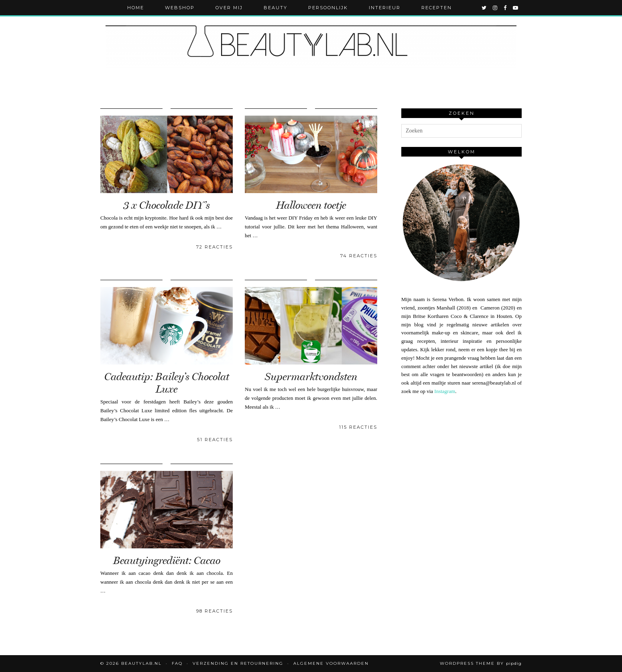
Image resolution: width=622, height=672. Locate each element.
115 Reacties (358, 427)
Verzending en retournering (238, 663)
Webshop (180, 8)
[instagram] (495, 8)
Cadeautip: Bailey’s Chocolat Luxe (167, 383)
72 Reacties (214, 247)
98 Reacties (214, 611)
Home (136, 8)
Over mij (229, 8)
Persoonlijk (328, 8)
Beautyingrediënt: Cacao (167, 561)
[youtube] (516, 8)
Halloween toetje (311, 205)
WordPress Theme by (481, 663)
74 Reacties (359, 256)
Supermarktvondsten (311, 377)
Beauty (275, 8)
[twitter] (484, 8)
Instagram (445, 391)
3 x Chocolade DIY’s (167, 205)
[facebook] (505, 8)
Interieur (385, 8)
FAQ (177, 663)
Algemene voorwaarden (331, 663)
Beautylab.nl (141, 663)
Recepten (437, 8)
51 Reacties (215, 440)
